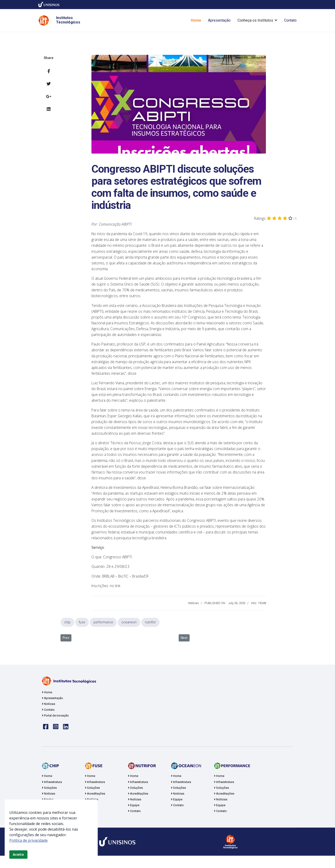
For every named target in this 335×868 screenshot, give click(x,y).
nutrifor (150, 632)
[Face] (46, 737)
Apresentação (219, 20)
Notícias (194, 613)
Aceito (18, 854)
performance (103, 632)
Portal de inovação (55, 726)
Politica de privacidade (28, 840)
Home (196, 20)
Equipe (134, 817)
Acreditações (138, 805)
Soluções (49, 799)
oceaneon (129, 632)
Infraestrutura (52, 793)
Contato (290, 20)
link (118, 595)
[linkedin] (66, 737)
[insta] (56, 737)
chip (67, 632)
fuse (82, 632)
